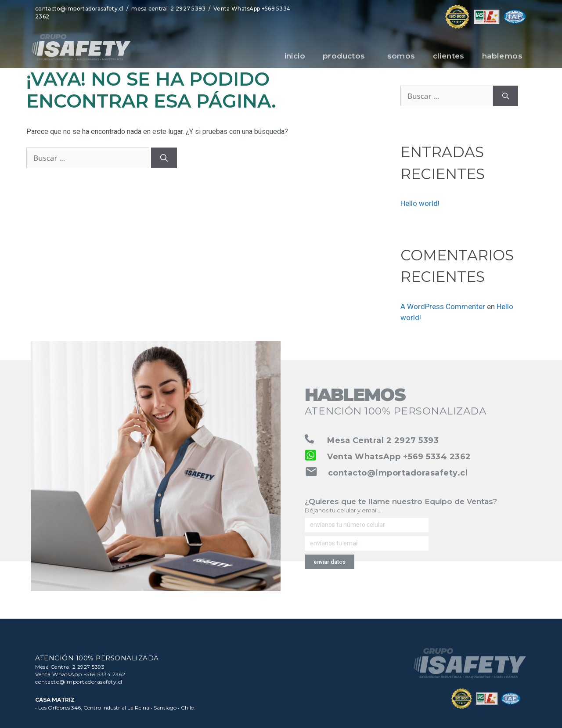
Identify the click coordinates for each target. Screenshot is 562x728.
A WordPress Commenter (443, 306)
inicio (295, 60)
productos (346, 60)
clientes (449, 60)
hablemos (502, 60)
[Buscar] (164, 158)
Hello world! (420, 203)
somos (401, 60)
